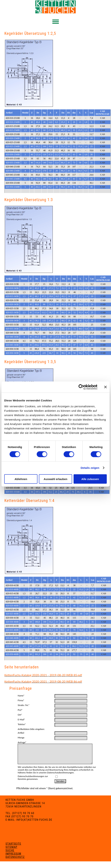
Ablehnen (21, 479)
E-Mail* (21, 719)
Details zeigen (90, 468)
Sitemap (11, 851)
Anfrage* (22, 742)
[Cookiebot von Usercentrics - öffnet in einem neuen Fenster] (81, 387)
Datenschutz (15, 861)
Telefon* (22, 724)
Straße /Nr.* (24, 705)
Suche (10, 854)
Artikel (21, 733)
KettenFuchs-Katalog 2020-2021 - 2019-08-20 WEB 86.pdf (43, 681)
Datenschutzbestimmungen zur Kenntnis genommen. (33, 781)
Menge (21, 738)
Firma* (21, 700)
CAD (103, 118)
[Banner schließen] (105, 387)
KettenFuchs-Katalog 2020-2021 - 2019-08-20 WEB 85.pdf (43, 675)
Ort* (20, 715)
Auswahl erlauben (55, 479)
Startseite (13, 848)
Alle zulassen (90, 479)
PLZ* (20, 710)
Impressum (13, 858)
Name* (21, 696)
